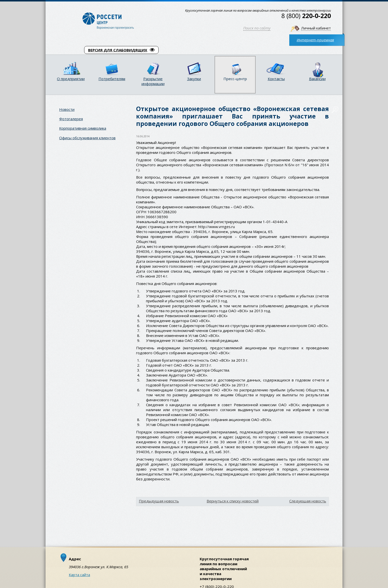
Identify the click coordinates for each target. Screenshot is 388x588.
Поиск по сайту (257, 28)
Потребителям (112, 79)
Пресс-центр (235, 79)
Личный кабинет (316, 28)
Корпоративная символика (83, 128)
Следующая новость (308, 501)
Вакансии (317, 79)
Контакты (276, 79)
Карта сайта (79, 575)
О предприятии (71, 79)
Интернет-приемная (315, 40)
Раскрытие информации (153, 81)
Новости (67, 109)
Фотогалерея (71, 119)
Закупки (194, 79)
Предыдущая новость (159, 501)
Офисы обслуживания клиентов (87, 138)
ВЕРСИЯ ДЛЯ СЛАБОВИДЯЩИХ (121, 50)
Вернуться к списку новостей (233, 501)
